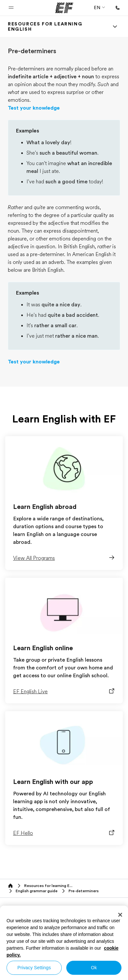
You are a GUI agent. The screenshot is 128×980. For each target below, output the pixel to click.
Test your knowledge (34, 108)
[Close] (120, 915)
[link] (56, 26)
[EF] (64, 8)
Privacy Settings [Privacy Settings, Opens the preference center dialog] (34, 968)
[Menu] (115, 26)
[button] (11, 8)
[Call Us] (118, 8)
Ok (94, 968)
